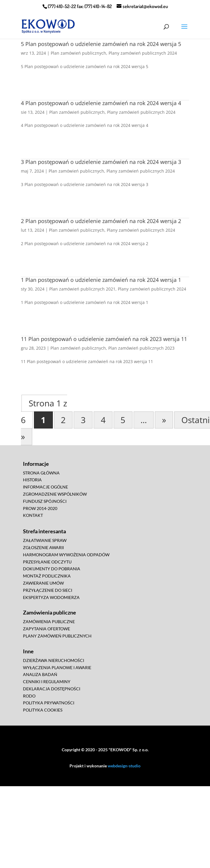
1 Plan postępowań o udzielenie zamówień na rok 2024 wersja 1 (101, 280)
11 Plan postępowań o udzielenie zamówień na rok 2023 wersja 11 (104, 339)
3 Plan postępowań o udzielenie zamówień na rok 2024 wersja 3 (101, 162)
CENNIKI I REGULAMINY (47, 682)
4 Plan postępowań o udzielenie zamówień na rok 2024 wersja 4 (101, 103)
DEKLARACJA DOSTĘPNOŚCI (52, 689)
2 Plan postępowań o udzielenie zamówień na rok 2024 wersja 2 (101, 221)
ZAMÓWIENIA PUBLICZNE (49, 622)
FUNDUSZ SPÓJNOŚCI (45, 501)
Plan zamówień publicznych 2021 (82, 289)
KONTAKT (33, 515)
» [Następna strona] (164, 420)
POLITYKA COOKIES (43, 710)
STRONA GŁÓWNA (41, 473)
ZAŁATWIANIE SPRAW (45, 540)
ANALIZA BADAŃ (40, 674)
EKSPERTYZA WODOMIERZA (51, 597)
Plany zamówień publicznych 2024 (143, 53)
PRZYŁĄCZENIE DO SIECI (48, 590)
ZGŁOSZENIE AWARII (43, 547)
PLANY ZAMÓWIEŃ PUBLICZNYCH (57, 636)
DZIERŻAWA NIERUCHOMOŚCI (54, 660)
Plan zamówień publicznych (78, 53)
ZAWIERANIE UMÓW (43, 583)
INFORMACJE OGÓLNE (45, 487)
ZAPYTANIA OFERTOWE (47, 629)
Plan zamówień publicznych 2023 (141, 348)
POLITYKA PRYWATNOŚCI (49, 703)
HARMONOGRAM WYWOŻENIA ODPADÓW (66, 555)
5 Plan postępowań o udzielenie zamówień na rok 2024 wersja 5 (101, 44)
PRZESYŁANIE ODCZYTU (47, 562)
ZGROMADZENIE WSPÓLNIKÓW (55, 494)
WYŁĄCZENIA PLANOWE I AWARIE (57, 667)
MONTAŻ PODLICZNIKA (47, 576)
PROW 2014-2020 (40, 508)
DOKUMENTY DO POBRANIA (52, 569)
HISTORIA (32, 480)
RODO (29, 696)
